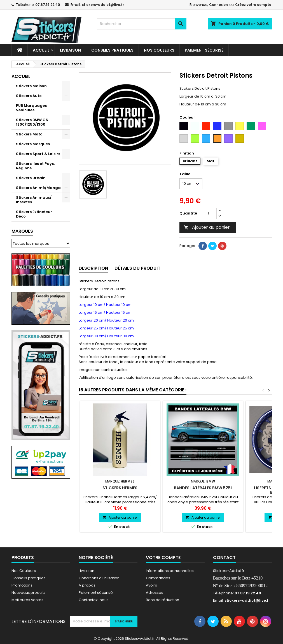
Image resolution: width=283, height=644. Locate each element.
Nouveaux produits (29, 593)
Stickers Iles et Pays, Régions (35, 166)
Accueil (41, 50)
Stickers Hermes (120, 488)
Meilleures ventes (27, 600)
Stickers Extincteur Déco (34, 214)
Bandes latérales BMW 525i (203, 488)
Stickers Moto (29, 134)
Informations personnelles (170, 571)
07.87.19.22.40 (48, 5)
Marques (22, 231)
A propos (87, 585)
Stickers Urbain (31, 178)
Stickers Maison (31, 86)
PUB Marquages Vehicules (31, 108)
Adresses (155, 593)
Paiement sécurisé (204, 50)
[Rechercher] (142, 24)
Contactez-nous (94, 600)
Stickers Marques (33, 144)
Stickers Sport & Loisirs (38, 154)
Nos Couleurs (159, 50)
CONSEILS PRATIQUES (112, 50)
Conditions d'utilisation (99, 578)
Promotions (22, 585)
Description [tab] (93, 268)
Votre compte (163, 558)
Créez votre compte (253, 5)
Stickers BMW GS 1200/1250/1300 (32, 122)
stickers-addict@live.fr (103, 5)
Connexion (218, 5)
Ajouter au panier (207, 227)
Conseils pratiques (29, 578)
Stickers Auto (29, 96)
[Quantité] (208, 213)
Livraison (70, 50)
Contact (224, 558)
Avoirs (151, 585)
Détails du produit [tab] (137, 268)
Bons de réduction (162, 600)
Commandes (158, 578)
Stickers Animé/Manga (38, 188)
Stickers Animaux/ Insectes (34, 200)
